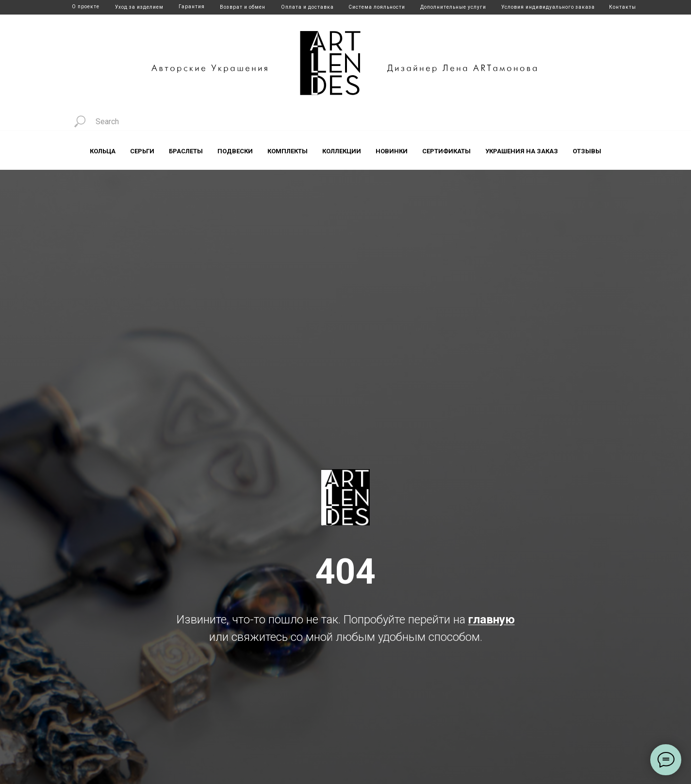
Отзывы (587, 151)
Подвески (235, 151)
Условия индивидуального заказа (548, 7)
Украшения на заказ (522, 151)
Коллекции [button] (342, 151)
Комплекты (288, 151)
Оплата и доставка (307, 7)
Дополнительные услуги (453, 7)
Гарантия (192, 7)
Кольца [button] (103, 151)
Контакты (623, 7)
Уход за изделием (139, 7)
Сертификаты (446, 151)
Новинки (392, 151)
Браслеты (186, 151)
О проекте (86, 7)
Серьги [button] (142, 151)
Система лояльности (377, 7)
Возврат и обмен (243, 7)
